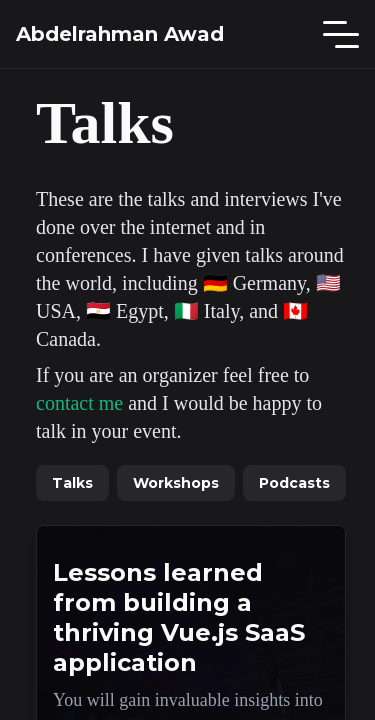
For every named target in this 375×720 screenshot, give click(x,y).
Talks (72, 483)
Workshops (176, 483)
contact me (79, 403)
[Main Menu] (341, 34)
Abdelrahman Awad (120, 34)
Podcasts (294, 483)
